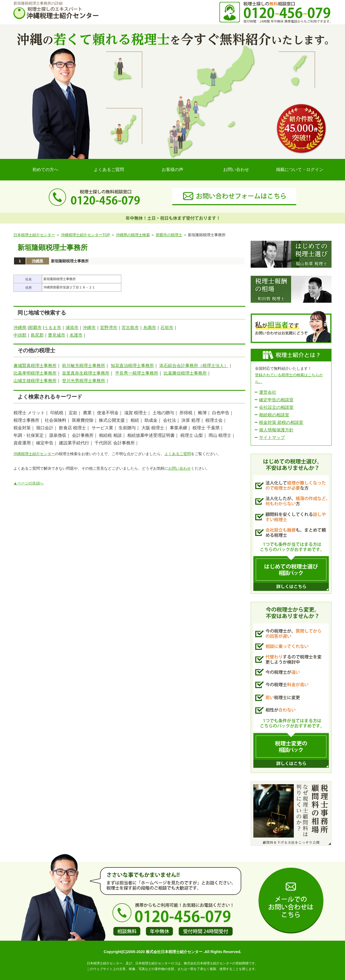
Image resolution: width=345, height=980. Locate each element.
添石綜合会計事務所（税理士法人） (194, 366)
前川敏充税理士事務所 (84, 366)
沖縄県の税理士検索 (133, 235)
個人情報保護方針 (276, 430)
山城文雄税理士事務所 (35, 381)
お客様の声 (172, 170)
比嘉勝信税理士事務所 (185, 373)
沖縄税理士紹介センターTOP (85, 235)
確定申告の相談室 (276, 400)
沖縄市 (89, 328)
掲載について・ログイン (300, 170)
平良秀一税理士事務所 (137, 373)
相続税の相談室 (274, 415)
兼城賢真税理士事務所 (35, 366)
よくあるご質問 (109, 170)
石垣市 (167, 328)
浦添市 (72, 328)
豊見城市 (57, 335)
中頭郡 (20, 335)
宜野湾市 (109, 328)
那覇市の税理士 (169, 235)
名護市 (76, 335)
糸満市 (150, 328)
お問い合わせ (236, 170)
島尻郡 (37, 335)
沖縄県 (37, 261)
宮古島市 (130, 328)
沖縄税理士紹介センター (34, 454)
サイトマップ (272, 437)
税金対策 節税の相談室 (281, 422)
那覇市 (35, 328)
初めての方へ (45, 170)
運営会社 (268, 392)
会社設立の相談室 (276, 407)
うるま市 (53, 328)
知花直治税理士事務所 (132, 366)
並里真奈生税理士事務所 (86, 373)
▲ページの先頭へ (29, 483)
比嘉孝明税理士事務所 (35, 373)
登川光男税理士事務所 (84, 381)
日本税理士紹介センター (34, 235)
